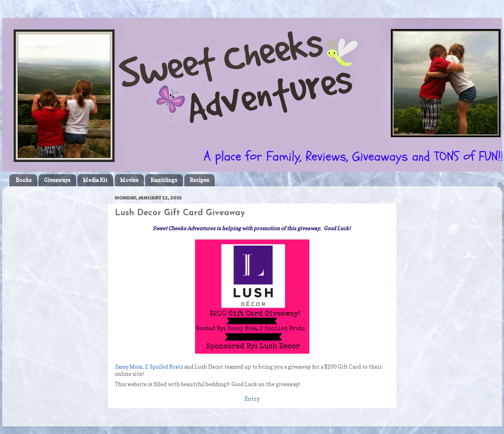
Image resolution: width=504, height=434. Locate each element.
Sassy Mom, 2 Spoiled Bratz (149, 367)
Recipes (199, 180)
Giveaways (57, 180)
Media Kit (95, 180)
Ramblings (164, 180)
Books (24, 180)
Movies (129, 180)
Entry (252, 399)
